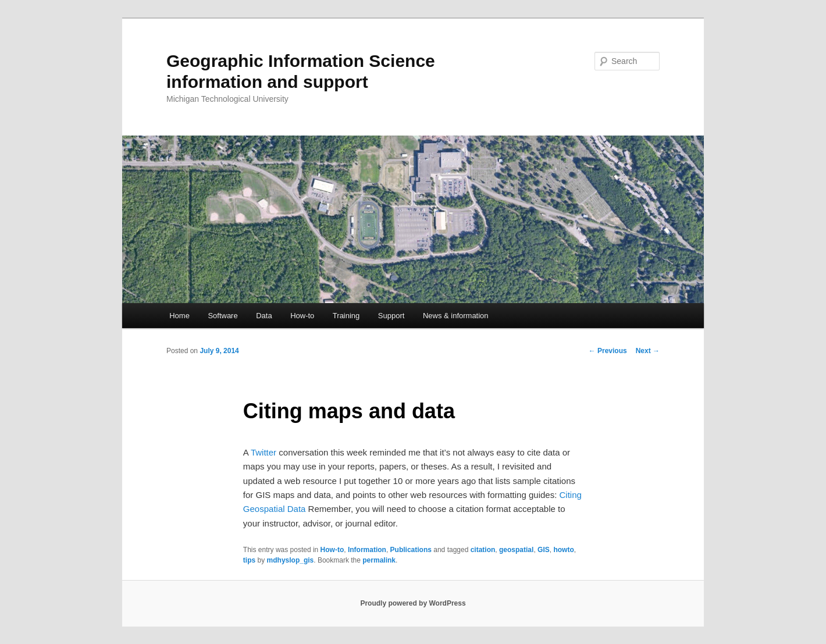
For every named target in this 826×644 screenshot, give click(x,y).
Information (367, 550)
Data (264, 316)
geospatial (516, 550)
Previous (608, 351)
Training (346, 316)
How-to (302, 316)
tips (249, 560)
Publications (411, 550)
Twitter (264, 452)
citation (483, 550)
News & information (456, 316)
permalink (379, 560)
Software (222, 316)
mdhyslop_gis (291, 560)
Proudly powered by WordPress (413, 603)
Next (648, 351)
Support (391, 316)
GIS (544, 550)
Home (179, 316)
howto (563, 550)
